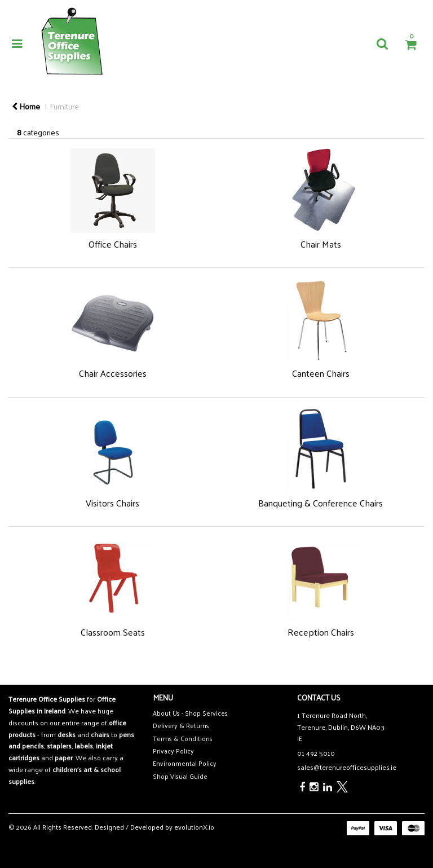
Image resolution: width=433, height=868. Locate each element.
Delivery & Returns (181, 726)
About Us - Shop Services (190, 713)
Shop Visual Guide (180, 776)
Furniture (64, 106)
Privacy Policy (173, 751)
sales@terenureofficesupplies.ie (347, 767)
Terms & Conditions (183, 739)
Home (26, 106)
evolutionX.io (194, 827)
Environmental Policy (185, 763)
